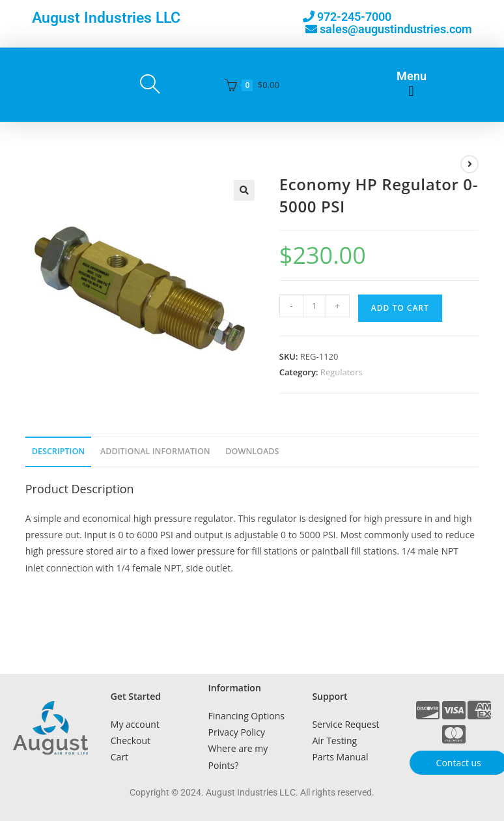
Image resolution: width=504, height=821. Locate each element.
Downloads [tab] (252, 451)
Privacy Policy (237, 732)
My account (135, 724)
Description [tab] (59, 451)
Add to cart (400, 308)
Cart (119, 757)
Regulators (342, 372)
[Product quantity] (315, 306)
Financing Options (246, 716)
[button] (411, 92)
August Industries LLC (106, 18)
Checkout (131, 741)
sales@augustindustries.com (396, 29)
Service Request (345, 724)
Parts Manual (340, 757)
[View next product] (469, 164)
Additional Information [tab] (155, 451)
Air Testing (334, 741)
